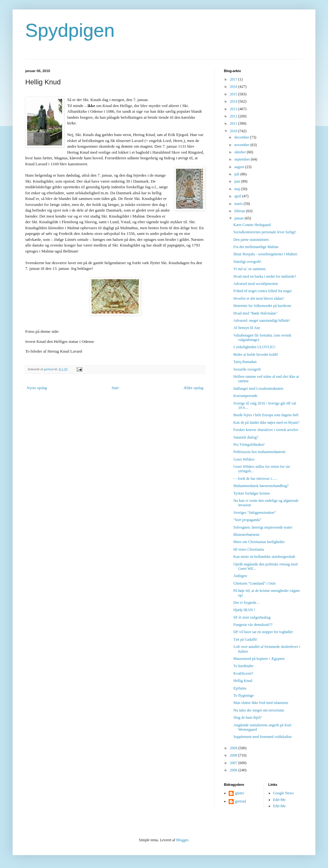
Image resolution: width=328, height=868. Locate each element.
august (240, 167)
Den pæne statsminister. (251, 240)
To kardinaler (243, 666)
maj (238, 189)
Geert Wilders (244, 459)
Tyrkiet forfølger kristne (252, 493)
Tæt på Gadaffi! (245, 639)
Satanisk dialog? (246, 437)
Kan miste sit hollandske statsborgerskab (264, 557)
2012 (234, 116)
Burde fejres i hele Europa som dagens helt (266, 415)
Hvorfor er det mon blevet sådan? (259, 298)
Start (115, 388)
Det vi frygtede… (247, 603)
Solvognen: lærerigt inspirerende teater (263, 527)
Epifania (240, 688)
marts (239, 204)
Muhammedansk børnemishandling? (261, 486)
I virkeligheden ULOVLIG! (254, 347)
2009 (234, 748)
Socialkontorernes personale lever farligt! (265, 232)
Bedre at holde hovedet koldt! (256, 355)
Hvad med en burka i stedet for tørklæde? (265, 276)
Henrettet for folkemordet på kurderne (262, 306)
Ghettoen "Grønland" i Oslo (255, 583)
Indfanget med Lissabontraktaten (258, 389)
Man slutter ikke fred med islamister (261, 703)
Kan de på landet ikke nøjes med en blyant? (266, 423)
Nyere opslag (37, 388)
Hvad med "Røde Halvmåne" (255, 313)
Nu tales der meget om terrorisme (259, 710)
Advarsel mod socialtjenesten (256, 284)
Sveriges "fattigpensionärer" (255, 513)
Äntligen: (240, 576)
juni (238, 181)
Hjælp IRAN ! (244, 610)
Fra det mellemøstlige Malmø (256, 247)
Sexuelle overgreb (247, 369)
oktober (241, 152)
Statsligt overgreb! (247, 262)
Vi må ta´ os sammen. (250, 269)
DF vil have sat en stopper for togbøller (263, 632)
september (243, 159)
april (238, 196)
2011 (234, 123)
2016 (234, 87)
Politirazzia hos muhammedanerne (260, 452)
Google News (284, 793)
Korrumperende (245, 396)
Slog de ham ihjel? (248, 718)
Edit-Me (279, 800)
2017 (234, 79)
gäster (240, 793)
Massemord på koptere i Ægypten (259, 659)
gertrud (240, 801)
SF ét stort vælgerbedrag (252, 617)
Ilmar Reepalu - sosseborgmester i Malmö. (266, 254)
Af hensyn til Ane (247, 328)
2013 (234, 109)
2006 (234, 770)
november (242, 145)
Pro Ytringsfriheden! (249, 445)
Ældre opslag (193, 388)
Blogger (182, 840)
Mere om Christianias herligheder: (259, 542)
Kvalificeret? (243, 673)
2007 (234, 763)
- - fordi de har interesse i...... (255, 479)
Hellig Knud (243, 681)
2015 (234, 94)
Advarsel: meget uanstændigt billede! (262, 321)
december (242, 137)
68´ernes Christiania (249, 549)
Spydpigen (70, 30)
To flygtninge (244, 695)
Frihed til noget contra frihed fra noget (263, 291)
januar (240, 218)
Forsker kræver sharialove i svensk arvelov (266, 430)
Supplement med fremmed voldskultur (263, 737)
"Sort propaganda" (247, 520)
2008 (234, 755)
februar (240, 211)
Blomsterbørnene (246, 535)
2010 (234, 131)
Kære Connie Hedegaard (252, 225)
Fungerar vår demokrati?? (253, 625)
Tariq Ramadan (245, 362)
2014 (234, 101)
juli (237, 174)
